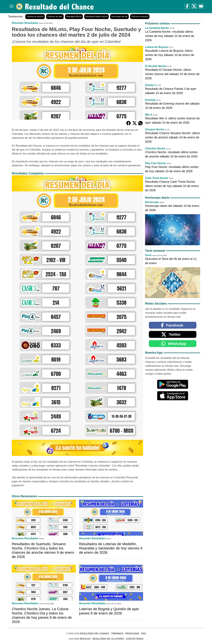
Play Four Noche (155, 163)
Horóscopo (152, 202)
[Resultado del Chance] (55, 7)
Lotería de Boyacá (156, 47)
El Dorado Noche (156, 66)
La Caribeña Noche (157, 28)
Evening (150, 100)
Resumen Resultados (25, 23)
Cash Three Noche (157, 178)
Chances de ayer (55, 17)
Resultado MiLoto (74, 17)
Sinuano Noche (155, 129)
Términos (117, 633)
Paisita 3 (150, 85)
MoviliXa (85, 639)
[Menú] (11, 5)
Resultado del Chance (95, 633)
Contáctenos (135, 639)
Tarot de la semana (140, 17)
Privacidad (132, 633)
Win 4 (149, 115)
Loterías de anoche (35, 17)
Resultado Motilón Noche (96, 17)
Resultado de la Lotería (108, 639)
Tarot (148, 255)
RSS (143, 633)
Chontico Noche (155, 148)
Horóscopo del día (119, 17)
